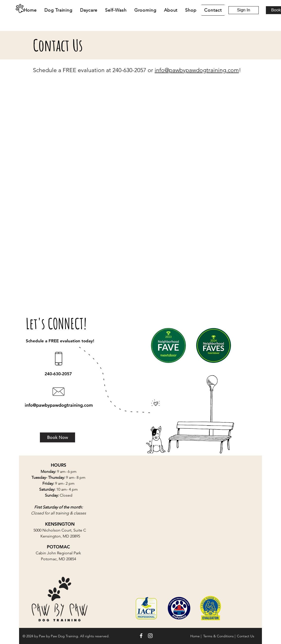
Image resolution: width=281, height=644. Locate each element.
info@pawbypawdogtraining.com (197, 70)
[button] (89, 10)
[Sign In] (244, 10)
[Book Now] (57, 437)
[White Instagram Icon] (150, 636)
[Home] (20, 8)
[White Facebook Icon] (141, 636)
